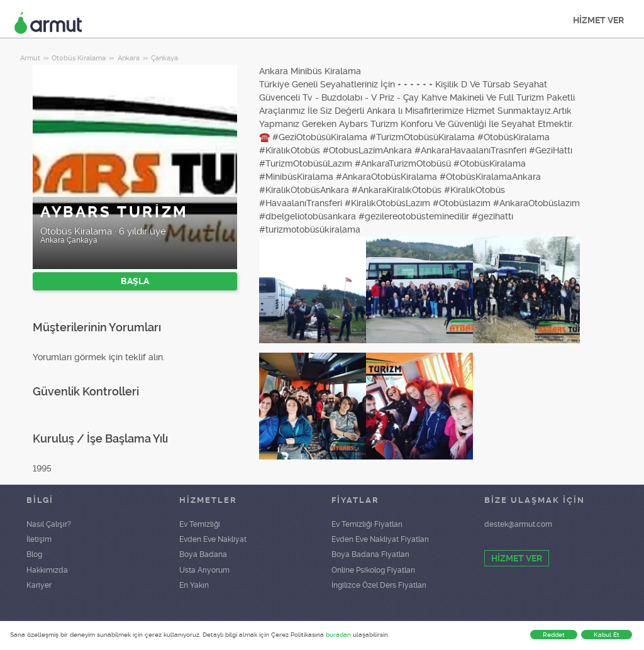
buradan (338, 635)
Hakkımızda (47, 570)
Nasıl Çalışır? (49, 524)
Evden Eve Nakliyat (213, 539)
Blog (34, 554)
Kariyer (39, 585)
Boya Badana (203, 554)
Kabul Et (607, 635)
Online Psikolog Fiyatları (373, 570)
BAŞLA (135, 281)
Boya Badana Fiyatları (370, 554)
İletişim (39, 539)
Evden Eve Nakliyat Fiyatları (380, 539)
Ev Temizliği (200, 524)
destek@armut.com (518, 524)
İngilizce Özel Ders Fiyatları (379, 585)
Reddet (554, 635)
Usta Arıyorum (204, 570)
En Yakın (194, 585)
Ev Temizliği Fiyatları (367, 524)
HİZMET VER (598, 20)
